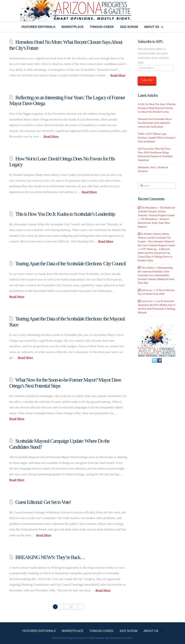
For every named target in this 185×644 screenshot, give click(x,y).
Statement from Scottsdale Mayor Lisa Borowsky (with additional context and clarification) (155, 123)
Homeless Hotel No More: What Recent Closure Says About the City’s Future (66, 45)
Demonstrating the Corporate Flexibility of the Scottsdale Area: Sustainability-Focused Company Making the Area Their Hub (156, 275)
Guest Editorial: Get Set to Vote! (43, 502)
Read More (118, 75)
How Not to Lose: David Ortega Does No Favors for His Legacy (62, 161)
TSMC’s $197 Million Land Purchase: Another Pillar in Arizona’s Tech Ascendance (157, 138)
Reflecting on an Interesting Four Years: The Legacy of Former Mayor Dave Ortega (67, 100)
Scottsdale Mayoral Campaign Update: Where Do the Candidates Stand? (59, 444)
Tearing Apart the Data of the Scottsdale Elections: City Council (70, 263)
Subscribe (147, 80)
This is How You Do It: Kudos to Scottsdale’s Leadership (65, 214)
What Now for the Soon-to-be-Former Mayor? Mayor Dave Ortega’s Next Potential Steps (65, 383)
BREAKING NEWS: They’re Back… (51, 557)
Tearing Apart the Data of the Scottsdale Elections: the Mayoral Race (67, 322)
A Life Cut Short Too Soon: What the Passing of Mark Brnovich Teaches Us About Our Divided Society (157, 108)
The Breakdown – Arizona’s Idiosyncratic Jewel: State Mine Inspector (154, 223)
